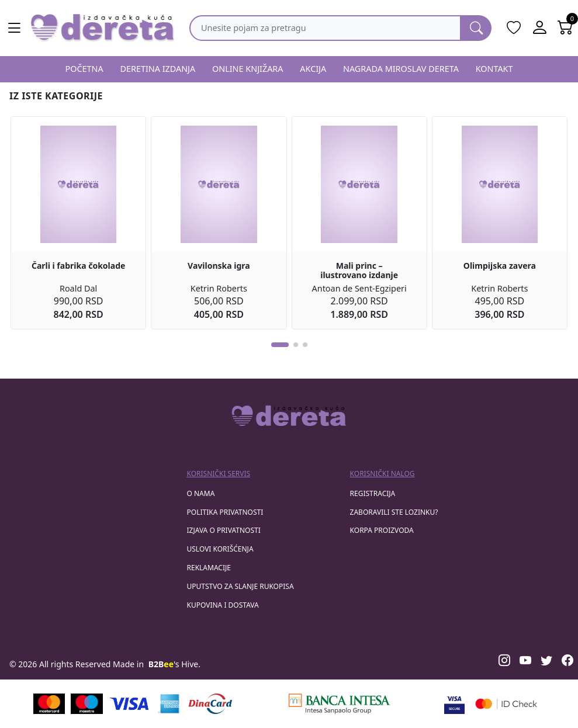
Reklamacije (209, 568)
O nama (201, 493)
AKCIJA (313, 69)
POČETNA (84, 69)
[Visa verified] (454, 704)
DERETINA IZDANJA (158, 69)
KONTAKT (494, 69)
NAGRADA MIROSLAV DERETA (401, 69)
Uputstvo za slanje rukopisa (240, 586)
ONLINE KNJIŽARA (248, 69)
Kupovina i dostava (223, 605)
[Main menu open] (14, 28)
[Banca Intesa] (340, 704)
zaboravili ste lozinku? (394, 512)
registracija (373, 493)
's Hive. (174, 664)
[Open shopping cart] (565, 28)
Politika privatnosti (225, 512)
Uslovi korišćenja (220, 549)
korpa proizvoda (382, 530)
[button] (280, 345)
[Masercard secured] (506, 704)
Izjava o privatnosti (224, 530)
